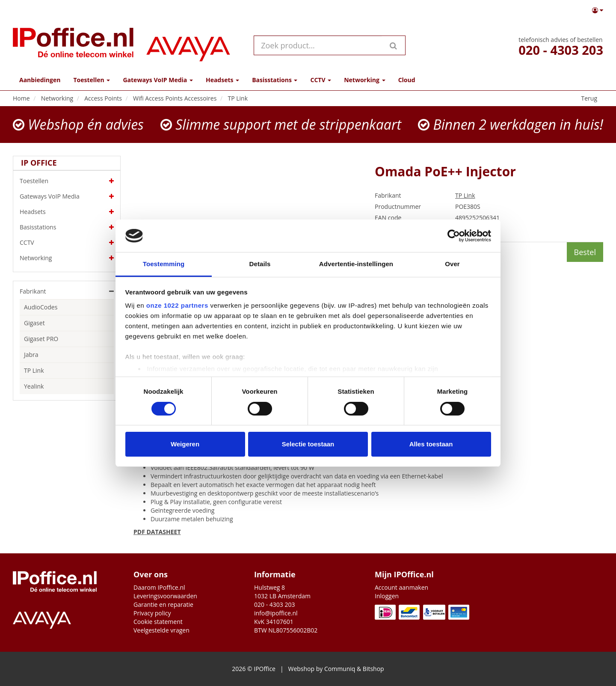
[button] (598, 10)
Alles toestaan (431, 444)
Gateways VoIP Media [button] (158, 80)
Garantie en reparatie (163, 604)
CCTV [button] (321, 80)
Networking (67, 258)
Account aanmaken (401, 587)
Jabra (31, 355)
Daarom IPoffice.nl (159, 587)
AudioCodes (41, 307)
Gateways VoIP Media (67, 196)
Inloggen (387, 596)
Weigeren (185, 444)
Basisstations (67, 227)
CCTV (67, 243)
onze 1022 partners (177, 305)
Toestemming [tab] (164, 264)
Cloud (407, 80)
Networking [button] (364, 80)
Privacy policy (152, 613)
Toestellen (67, 181)
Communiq (340, 669)
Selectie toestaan (308, 444)
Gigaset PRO (41, 339)
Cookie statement (158, 622)
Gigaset (34, 323)
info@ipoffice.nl (276, 613)
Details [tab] (260, 264)
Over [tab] (452, 264)
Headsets (67, 212)
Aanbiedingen (40, 80)
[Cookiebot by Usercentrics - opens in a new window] (454, 236)
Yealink (34, 386)
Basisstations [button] (275, 80)
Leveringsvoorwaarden (165, 596)
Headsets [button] (222, 80)
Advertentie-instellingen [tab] (356, 264)
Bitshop (373, 669)
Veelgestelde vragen (161, 630)
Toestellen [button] (92, 80)
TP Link (34, 370)
